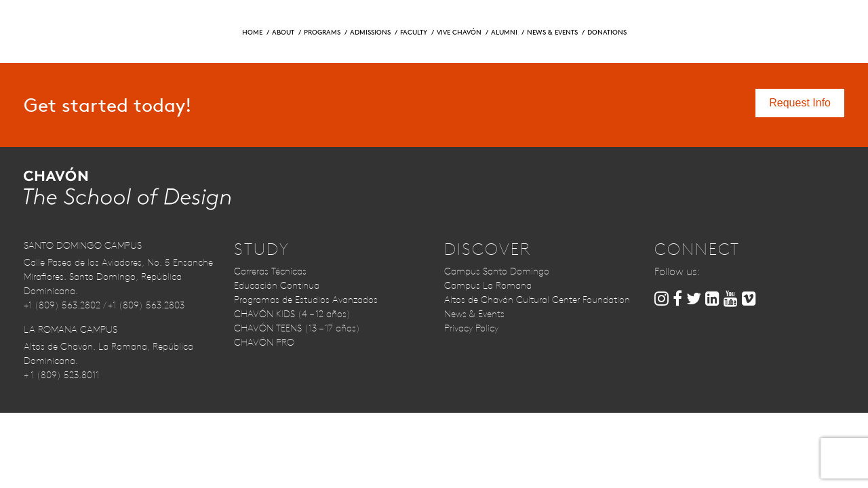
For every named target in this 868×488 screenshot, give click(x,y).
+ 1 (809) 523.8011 (61, 375)
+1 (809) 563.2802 (62, 305)
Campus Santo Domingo (497, 271)
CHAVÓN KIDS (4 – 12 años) (292, 314)
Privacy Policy (471, 328)
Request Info (71, 20)
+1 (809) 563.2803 (146, 305)
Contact (738, 20)
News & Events (474, 314)
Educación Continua (277, 285)
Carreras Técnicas (270, 271)
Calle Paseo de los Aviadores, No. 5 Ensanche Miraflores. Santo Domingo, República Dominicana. (118, 277)
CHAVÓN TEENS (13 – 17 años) (297, 328)
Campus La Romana (488, 285)
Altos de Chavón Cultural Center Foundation (537, 300)
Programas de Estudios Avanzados (306, 300)
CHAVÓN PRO (264, 342)
